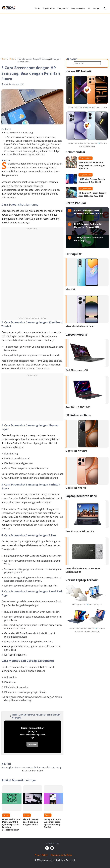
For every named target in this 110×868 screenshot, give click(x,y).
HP (89, 8)
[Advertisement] (55, 35)
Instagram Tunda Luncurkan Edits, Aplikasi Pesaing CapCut (52, 823)
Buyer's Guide (49, 8)
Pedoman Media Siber (61, 855)
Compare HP (63, 8)
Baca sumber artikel (33, 771)
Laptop (96, 8)
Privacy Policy (41, 855)
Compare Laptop (78, 8)
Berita (37, 8)
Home (4, 59)
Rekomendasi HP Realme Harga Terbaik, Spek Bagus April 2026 (92, 165)
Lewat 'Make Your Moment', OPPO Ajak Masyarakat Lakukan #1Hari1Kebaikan (11, 825)
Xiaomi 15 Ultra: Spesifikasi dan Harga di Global (31, 822)
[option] (12, 809)
